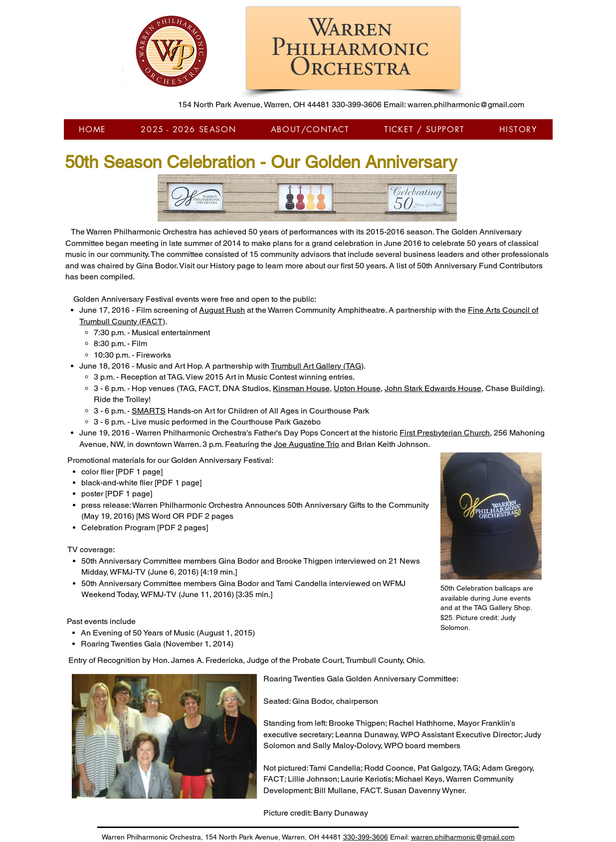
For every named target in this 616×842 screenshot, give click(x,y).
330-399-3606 (357, 105)
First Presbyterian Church (445, 433)
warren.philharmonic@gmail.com (466, 105)
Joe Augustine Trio (307, 444)
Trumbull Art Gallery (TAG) (317, 366)
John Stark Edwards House (433, 388)
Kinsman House (301, 388)
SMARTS (149, 411)
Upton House (357, 388)
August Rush (222, 310)
